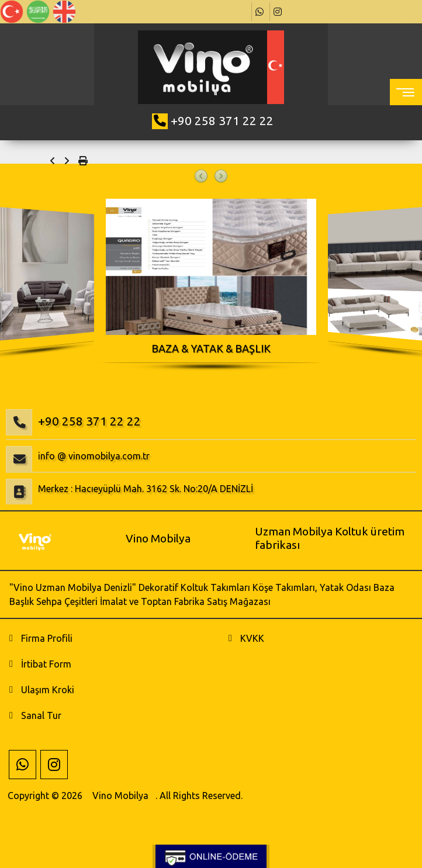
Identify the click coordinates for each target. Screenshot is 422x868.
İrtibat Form (46, 664)
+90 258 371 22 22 (222, 121)
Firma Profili (47, 638)
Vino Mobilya (120, 796)
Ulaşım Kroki (48, 690)
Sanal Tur (41, 715)
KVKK (252, 638)
